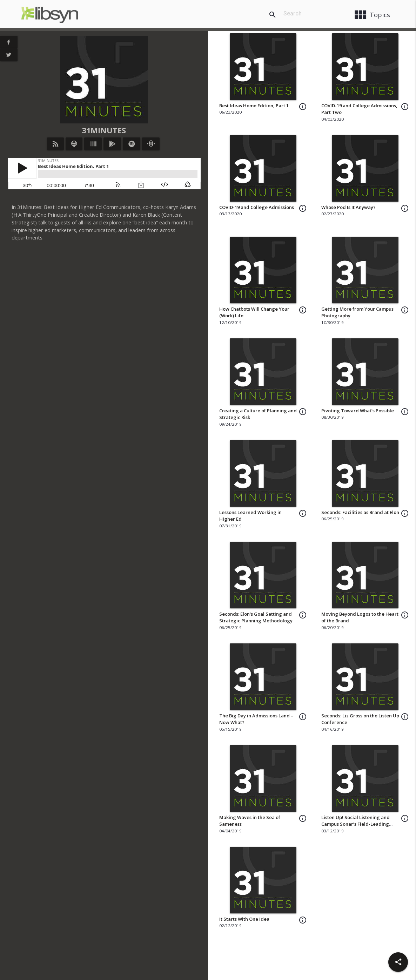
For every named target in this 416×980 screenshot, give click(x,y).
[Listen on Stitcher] (93, 144)
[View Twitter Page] (9, 55)
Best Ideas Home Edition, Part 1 (254, 106)
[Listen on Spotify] (132, 144)
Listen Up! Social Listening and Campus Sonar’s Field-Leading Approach (355, 824)
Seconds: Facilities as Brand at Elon (360, 512)
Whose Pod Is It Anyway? (348, 207)
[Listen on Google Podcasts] (151, 144)
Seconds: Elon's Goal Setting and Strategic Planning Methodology (256, 617)
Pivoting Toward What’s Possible (358, 411)
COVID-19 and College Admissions (257, 207)
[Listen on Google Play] (112, 144)
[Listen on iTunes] (74, 144)
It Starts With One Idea (244, 919)
